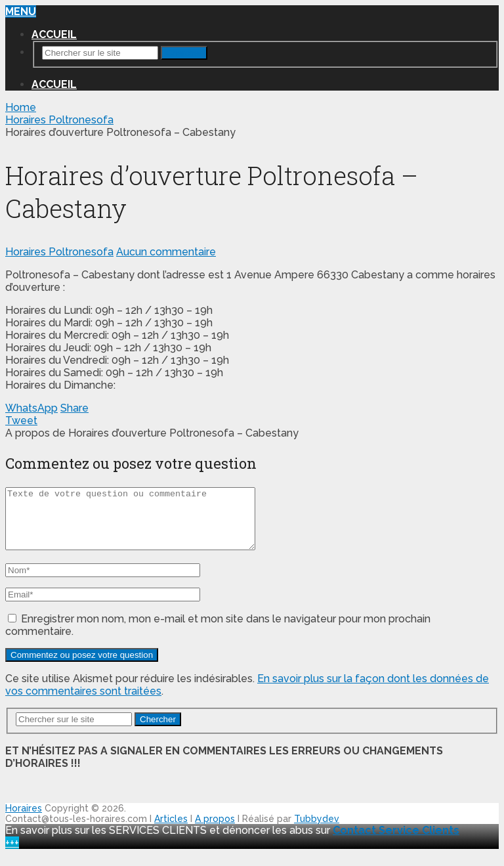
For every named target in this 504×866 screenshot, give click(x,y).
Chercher (184, 53)
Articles (171, 831)
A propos (215, 831)
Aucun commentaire (166, 252)
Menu (21, 11)
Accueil (54, 34)
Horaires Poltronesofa (59, 252)
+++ (12, 855)
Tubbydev (317, 831)
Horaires (24, 820)
